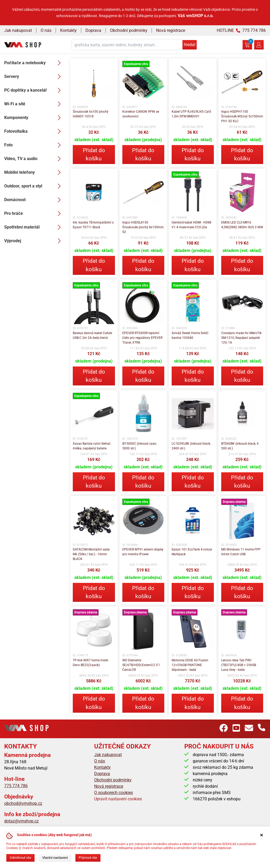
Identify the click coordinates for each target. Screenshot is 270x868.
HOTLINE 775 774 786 (241, 30)
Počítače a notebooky (34, 63)
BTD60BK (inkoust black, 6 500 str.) (240, 446)
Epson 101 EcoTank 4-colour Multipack (192, 552)
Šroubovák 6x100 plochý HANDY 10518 (91, 114)
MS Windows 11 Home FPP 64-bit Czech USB (241, 552)
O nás (46, 30)
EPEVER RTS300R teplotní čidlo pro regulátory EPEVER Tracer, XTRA (142, 338)
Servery (34, 77)
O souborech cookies (114, 793)
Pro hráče (34, 214)
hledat (190, 45)
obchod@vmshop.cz (23, 803)
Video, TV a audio (34, 159)
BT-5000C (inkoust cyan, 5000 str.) (139, 446)
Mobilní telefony (34, 172)
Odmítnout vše (20, 858)
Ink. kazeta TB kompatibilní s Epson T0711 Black (93, 225)
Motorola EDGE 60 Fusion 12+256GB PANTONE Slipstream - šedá (190, 665)
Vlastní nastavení (55, 858)
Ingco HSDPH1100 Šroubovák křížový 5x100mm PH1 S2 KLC (242, 116)
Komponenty (34, 118)
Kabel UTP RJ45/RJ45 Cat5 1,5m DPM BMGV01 (191, 114)
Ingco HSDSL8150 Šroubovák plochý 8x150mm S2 (143, 227)
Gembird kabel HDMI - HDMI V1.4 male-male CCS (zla (191, 225)
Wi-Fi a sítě (34, 104)
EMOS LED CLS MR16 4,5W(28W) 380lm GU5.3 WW (242, 225)
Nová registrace (171, 30)
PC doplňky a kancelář (34, 90)
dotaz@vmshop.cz (21, 821)
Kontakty (68, 30)
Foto (34, 145)
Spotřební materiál (34, 227)
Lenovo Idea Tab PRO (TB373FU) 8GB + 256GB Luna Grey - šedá (239, 665)
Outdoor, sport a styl (34, 186)
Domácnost (34, 200)
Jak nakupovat (18, 30)
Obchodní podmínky (129, 30)
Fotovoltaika (34, 131)
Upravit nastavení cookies (118, 799)
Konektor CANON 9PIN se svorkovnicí (141, 114)
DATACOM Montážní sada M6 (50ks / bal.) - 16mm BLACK (91, 554)
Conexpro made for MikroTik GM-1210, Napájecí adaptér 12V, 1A (241, 338)
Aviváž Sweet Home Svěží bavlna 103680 (190, 335)
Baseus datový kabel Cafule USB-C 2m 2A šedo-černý (92, 335)
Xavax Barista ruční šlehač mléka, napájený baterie (92, 446)
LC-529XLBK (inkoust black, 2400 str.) (191, 446)
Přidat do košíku (94, 154)
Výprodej (34, 241)
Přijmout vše (88, 858)
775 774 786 (16, 786)
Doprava (93, 30)
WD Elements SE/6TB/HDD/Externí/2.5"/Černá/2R (141, 665)
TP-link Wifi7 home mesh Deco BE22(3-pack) (91, 663)
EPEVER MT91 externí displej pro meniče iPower (143, 552)
